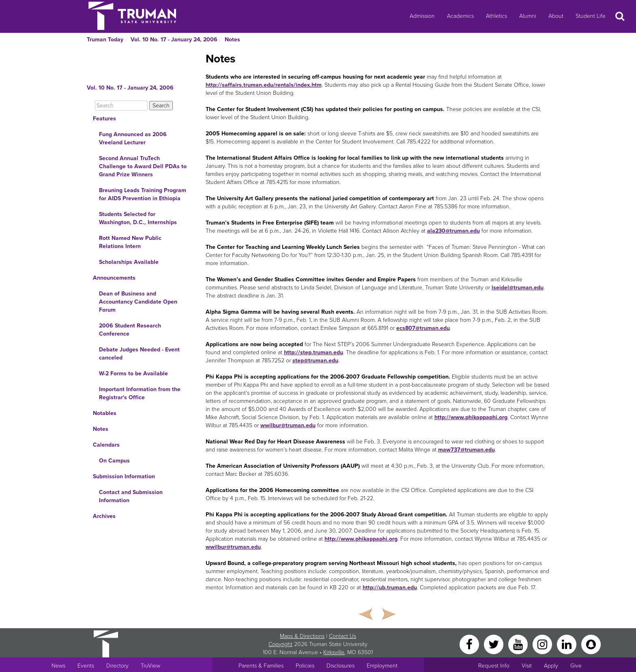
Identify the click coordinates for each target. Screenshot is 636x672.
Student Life (591, 16)
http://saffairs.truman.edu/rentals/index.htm (264, 85)
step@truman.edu (315, 361)
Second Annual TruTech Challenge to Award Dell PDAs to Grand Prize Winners (143, 166)
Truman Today (105, 40)
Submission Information (124, 476)
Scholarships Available (129, 262)
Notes (232, 40)
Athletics (496, 16)
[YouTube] (519, 644)
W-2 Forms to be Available (133, 373)
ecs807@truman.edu (423, 328)
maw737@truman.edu (466, 450)
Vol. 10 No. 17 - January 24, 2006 (174, 40)
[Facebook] (470, 644)
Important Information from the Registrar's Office (140, 393)
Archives (104, 516)
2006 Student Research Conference (130, 330)
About (556, 16)
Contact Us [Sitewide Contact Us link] (343, 636)
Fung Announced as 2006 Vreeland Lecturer (133, 138)
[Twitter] (494, 644)
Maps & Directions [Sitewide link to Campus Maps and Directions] (302, 636)
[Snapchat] (591, 644)
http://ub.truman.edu (390, 587)
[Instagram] (543, 644)
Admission (422, 16)
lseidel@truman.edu (518, 288)
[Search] (121, 106)
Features (104, 119)
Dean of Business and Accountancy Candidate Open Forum (138, 302)
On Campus (114, 461)
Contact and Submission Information (131, 496)
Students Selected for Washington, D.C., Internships (138, 218)
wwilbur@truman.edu (288, 425)
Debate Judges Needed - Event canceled (139, 354)
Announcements (114, 278)
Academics (460, 16)
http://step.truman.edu (314, 352)
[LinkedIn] (567, 644)
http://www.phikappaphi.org (471, 417)
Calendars (106, 445)
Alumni (528, 16)
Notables (105, 413)
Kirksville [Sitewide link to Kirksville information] (334, 652)
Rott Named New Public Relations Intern (130, 242)
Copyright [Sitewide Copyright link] (280, 644)
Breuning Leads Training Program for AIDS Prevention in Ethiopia (143, 194)
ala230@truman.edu (453, 231)
